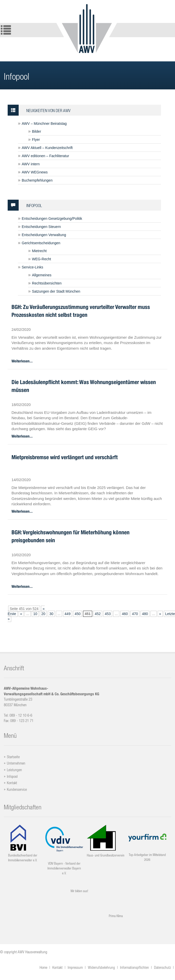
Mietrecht (39, 251)
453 (108, 614)
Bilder (37, 131)
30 (51, 614)
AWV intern (31, 164)
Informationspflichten (135, 967)
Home (43, 967)
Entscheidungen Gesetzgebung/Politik (52, 219)
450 (78, 614)
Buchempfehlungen (37, 180)
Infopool (25, 205)
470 (135, 614)
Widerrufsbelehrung (101, 967)
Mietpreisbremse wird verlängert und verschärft (65, 457)
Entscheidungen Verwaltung (44, 235)
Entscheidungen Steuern (41, 227)
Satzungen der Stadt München (56, 291)
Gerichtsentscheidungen (41, 243)
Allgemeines (42, 275)
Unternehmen (16, 763)
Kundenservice (17, 789)
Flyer (36, 140)
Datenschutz (162, 967)
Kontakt (12, 783)
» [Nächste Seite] (160, 614)
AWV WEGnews (35, 172)
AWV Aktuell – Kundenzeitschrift (47, 148)
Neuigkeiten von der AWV (39, 110)
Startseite (13, 757)
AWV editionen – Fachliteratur (45, 156)
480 (145, 614)
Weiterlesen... (22, 361)
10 (35, 614)
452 (98, 614)
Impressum (75, 967)
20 (43, 614)
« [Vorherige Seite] (21, 614)
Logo (87, 28)
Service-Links (32, 267)
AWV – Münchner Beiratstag (44, 124)
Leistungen (14, 770)
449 (68, 614)
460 (125, 614)
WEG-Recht (42, 259)
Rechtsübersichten (47, 283)
